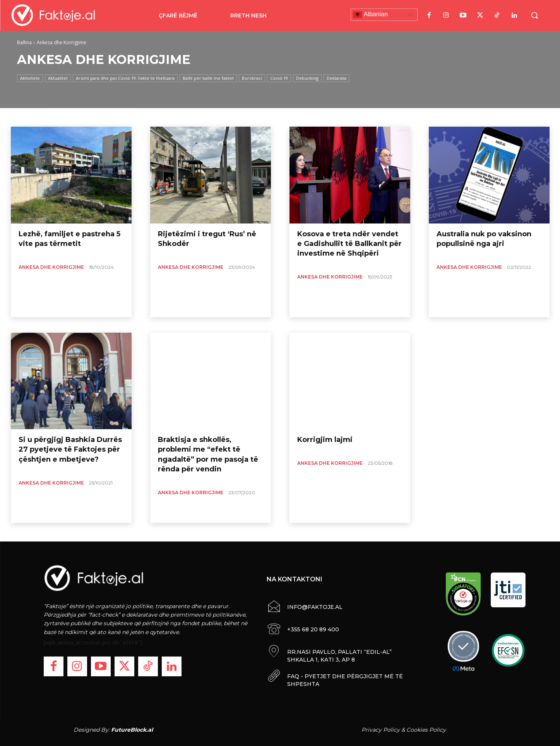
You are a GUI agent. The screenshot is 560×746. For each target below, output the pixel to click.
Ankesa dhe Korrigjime (51, 267)
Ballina (24, 42)
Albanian (370, 15)
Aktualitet (58, 78)
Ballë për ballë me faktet (208, 78)
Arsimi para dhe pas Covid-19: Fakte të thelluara (125, 78)
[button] (534, 15)
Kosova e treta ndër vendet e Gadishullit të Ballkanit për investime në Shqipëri (349, 244)
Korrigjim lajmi (325, 440)
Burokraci (252, 78)
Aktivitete (30, 78)
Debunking (307, 78)
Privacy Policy (381, 730)
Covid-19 (279, 78)
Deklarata (337, 78)
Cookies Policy (426, 730)
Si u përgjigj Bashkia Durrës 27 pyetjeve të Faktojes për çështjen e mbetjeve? (70, 449)
